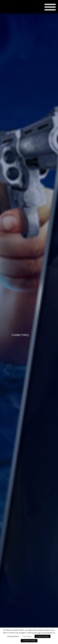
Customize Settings (29, 641)
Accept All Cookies (43, 636)
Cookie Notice (27, 636)
